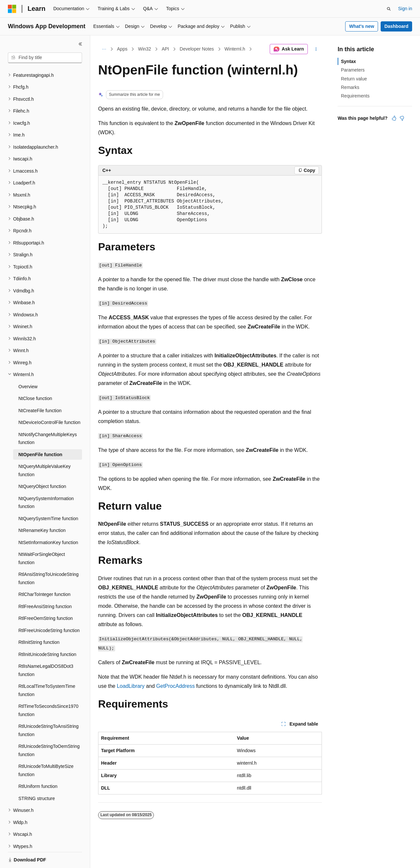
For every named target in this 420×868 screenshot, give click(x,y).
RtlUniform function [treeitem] (38, 764)
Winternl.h (235, 49)
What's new (362, 26)
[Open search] (389, 9)
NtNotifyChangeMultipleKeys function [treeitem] (48, 416)
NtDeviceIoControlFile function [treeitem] (49, 400)
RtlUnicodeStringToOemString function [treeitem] (49, 728)
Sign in (405, 9)
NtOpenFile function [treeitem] (40, 432)
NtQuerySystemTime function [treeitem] (48, 496)
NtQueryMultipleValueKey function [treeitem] (44, 448)
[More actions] (316, 49)
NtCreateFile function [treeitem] (40, 388)
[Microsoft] (12, 9)
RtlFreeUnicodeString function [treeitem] (49, 608)
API (166, 49)
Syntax (348, 61)
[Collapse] (80, 44)
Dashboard (396, 26)
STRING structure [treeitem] (37, 776)
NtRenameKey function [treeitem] (42, 508)
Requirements (355, 96)
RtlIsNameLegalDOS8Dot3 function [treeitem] (46, 648)
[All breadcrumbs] (104, 49)
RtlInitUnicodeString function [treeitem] (47, 632)
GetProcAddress (175, 686)
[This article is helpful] (394, 118)
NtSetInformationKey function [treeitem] (48, 520)
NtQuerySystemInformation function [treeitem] (46, 480)
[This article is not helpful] (402, 118)
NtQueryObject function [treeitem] (42, 464)
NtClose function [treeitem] (35, 376)
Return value (354, 79)
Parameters (353, 70)
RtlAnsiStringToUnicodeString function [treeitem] (49, 556)
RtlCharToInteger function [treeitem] (44, 572)
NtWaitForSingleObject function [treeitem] (42, 536)
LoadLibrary (131, 686)
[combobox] (45, 58)
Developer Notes (197, 49)
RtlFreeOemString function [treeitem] (46, 596)
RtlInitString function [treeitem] (39, 620)
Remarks (350, 87)
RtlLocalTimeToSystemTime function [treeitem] (47, 668)
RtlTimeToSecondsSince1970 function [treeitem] (48, 688)
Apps (122, 49)
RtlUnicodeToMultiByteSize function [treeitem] (46, 748)
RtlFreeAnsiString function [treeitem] (45, 584)
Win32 (145, 49)
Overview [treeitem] (28, 364)
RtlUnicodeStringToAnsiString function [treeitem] (49, 708)
